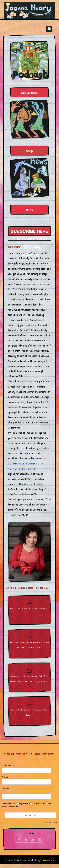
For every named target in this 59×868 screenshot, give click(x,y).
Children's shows (39, 804)
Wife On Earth (29, 93)
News (29, 210)
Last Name (6, 789)
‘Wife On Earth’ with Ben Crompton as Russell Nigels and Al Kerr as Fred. (28, 464)
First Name (6, 777)
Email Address (8, 766)
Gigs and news (24, 804)
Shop (29, 151)
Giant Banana (47, 861)
